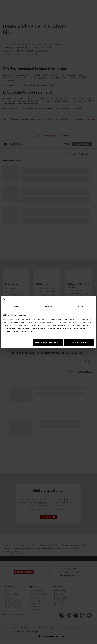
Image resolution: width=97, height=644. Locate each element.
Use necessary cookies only (48, 342)
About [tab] (80, 306)
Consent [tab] (17, 306)
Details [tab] (48, 306)
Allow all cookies (79, 342)
